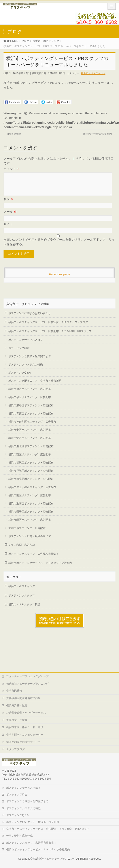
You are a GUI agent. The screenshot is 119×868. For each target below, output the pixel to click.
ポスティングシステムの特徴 (26, 370)
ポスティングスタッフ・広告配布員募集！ (34, 559)
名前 (9, 204)
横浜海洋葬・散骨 (17, 705)
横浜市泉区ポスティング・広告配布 (30, 403)
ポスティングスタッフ (22, 601)
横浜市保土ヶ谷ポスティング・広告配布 (32, 493)
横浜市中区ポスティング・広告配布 (30, 435)
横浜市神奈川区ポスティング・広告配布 (32, 427)
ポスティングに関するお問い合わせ (30, 319)
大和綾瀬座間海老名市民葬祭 (23, 698)
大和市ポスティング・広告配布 (27, 533)
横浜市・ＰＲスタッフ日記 (24, 610)
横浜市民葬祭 (14, 691)
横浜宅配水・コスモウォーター (25, 735)
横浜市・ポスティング (93, 73)
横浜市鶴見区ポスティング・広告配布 (31, 484)
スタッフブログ (15, 749)
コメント (12, 169)
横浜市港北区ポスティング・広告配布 (31, 452)
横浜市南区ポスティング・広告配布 (30, 501)
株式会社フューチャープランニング (27, 684)
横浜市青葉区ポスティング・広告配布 (31, 419)
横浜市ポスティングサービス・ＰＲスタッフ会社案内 (40, 568)
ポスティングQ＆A (20, 378)
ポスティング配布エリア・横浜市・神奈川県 (35, 386)
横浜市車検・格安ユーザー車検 (25, 727)
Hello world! (12, 134)
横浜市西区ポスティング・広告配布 (30, 460)
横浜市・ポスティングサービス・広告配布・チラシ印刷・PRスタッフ (50, 337)
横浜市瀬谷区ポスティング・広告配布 (31, 411)
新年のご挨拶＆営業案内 (99, 134)
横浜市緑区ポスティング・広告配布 (30, 525)
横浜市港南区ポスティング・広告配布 (31, 509)
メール (10, 217)
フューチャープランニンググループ (27, 676)
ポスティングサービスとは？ (26, 345)
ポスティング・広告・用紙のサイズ (30, 542)
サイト (8, 229)
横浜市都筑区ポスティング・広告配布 (31, 468)
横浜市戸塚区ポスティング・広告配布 (31, 476)
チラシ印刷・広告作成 (22, 550)
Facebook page (59, 280)
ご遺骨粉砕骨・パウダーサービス (26, 713)
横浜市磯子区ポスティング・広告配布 (31, 517)
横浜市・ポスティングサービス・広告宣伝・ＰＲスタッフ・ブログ (48, 328)
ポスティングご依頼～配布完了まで (30, 362)
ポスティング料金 (19, 353)
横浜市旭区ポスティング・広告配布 (30, 394)
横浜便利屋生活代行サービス (23, 742)
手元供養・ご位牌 (17, 720)
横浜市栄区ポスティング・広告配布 (30, 443)
